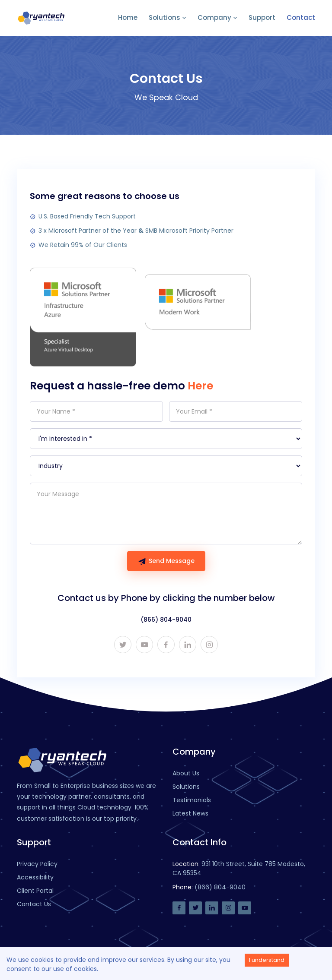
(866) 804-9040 (166, 620)
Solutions (168, 17)
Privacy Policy (37, 864)
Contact (301, 17)
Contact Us (34, 904)
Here (200, 386)
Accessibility (35, 877)
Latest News (190, 813)
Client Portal (35, 891)
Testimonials (192, 800)
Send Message (166, 561)
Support (262, 17)
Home (128, 17)
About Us (186, 773)
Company (217, 17)
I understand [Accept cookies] (267, 960)
